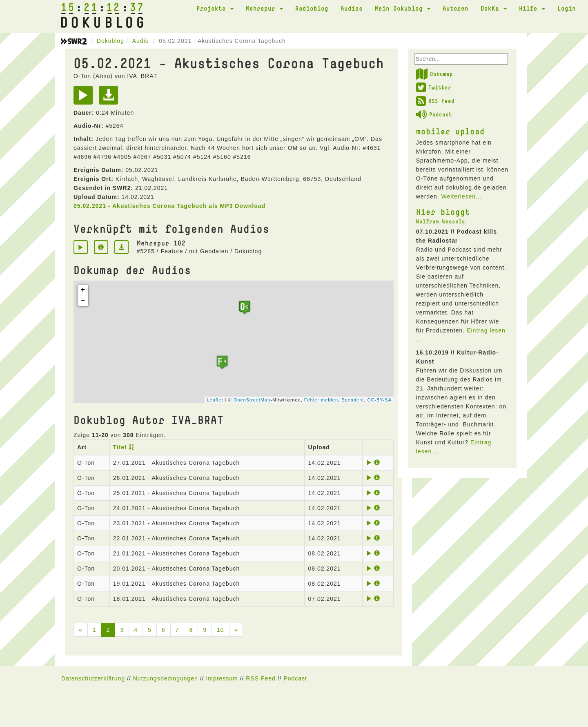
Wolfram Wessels (441, 221)
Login (567, 8)
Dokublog (110, 41)
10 (220, 630)
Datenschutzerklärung (93, 678)
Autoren (455, 8)
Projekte (215, 8)
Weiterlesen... (461, 196)
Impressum (222, 678)
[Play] (85, 98)
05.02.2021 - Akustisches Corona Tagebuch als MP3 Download (169, 206)
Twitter (434, 87)
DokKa (494, 8)
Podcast (434, 114)
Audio (141, 41)
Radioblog (312, 8)
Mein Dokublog (403, 8)
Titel (120, 447)
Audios (352, 8)
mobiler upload (450, 131)
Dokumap (434, 74)
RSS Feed (435, 101)
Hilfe (532, 8)
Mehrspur (264, 8)
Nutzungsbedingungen (166, 678)
